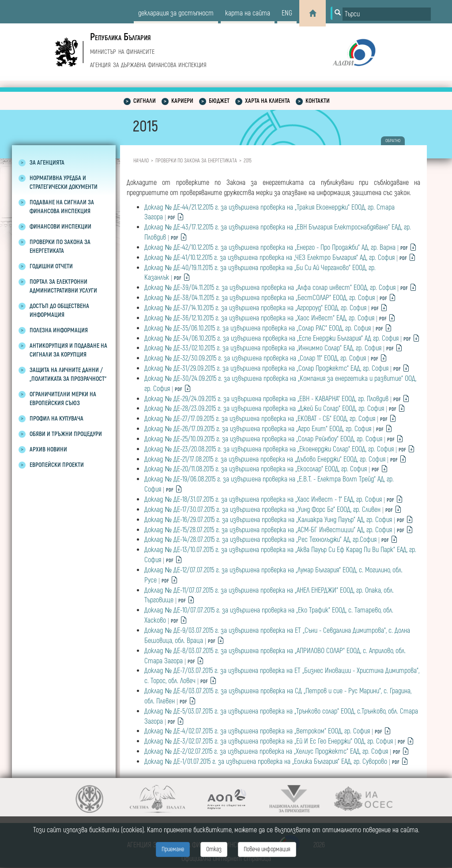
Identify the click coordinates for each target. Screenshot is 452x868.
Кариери (182, 101)
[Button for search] (337, 13)
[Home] (313, 13)
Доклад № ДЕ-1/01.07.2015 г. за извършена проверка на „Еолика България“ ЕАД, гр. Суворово (266, 762)
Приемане (173, 849)
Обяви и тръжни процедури (66, 434)
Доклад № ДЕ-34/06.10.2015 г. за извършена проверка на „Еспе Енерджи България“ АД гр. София (271, 338)
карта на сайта (248, 13)
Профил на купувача (56, 419)
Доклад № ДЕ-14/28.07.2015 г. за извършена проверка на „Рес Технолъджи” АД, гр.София (260, 540)
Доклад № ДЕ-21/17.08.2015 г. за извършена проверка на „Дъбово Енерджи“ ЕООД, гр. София (265, 459)
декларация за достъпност (176, 13)
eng (287, 13)
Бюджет (219, 101)
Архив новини (48, 449)
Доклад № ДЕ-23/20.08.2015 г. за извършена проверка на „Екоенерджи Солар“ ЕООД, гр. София (269, 449)
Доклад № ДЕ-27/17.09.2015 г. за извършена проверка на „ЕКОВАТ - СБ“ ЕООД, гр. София (260, 419)
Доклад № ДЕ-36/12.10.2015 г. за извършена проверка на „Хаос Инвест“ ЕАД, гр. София (259, 318)
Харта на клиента (267, 101)
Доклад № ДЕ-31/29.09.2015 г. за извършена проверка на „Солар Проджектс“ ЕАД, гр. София (266, 368)
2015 (248, 161)
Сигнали (145, 101)
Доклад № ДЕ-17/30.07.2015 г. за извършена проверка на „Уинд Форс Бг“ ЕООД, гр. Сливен (262, 510)
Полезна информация (59, 330)
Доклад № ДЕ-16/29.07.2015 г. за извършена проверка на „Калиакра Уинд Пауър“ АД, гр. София (268, 520)
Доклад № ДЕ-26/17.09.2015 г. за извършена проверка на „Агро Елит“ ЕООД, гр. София (258, 429)
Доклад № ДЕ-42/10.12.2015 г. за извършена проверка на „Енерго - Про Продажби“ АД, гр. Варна (270, 248)
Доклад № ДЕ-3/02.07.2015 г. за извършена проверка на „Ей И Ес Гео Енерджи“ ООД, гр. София (269, 741)
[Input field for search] (387, 14)
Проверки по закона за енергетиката (196, 161)
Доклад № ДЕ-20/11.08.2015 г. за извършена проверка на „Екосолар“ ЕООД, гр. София (256, 469)
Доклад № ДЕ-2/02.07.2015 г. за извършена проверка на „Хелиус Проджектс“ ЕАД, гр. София (266, 752)
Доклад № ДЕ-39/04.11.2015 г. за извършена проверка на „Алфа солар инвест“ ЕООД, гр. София (270, 288)
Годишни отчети (51, 266)
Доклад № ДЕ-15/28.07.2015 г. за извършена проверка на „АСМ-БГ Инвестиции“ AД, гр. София (268, 530)
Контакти (318, 101)
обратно (393, 141)
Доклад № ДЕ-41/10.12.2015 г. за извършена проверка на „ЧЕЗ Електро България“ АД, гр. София (269, 258)
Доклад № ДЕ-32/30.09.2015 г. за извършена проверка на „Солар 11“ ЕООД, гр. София (255, 358)
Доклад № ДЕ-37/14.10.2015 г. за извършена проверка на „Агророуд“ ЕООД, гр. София (255, 308)
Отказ (214, 849)
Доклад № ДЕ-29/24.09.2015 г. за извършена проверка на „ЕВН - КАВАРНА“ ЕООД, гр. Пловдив (266, 399)
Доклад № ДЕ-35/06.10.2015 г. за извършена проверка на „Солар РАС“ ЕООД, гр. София (258, 328)
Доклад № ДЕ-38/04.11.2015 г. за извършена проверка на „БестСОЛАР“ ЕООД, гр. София (260, 298)
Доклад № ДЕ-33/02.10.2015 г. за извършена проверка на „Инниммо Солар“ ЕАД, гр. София (263, 348)
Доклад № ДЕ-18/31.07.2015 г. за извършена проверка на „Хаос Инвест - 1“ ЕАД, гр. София (263, 500)
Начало (141, 161)
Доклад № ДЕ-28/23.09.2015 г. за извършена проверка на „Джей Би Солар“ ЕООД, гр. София (264, 409)
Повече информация (267, 849)
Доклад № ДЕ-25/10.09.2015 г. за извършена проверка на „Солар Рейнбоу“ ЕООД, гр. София (263, 439)
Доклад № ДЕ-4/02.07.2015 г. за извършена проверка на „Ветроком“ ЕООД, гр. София (257, 731)
